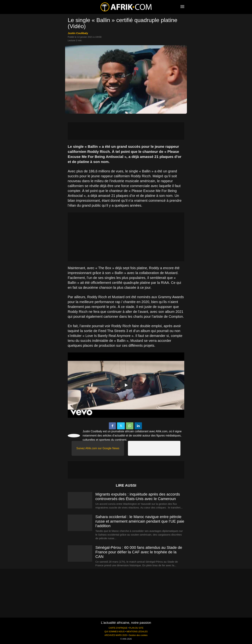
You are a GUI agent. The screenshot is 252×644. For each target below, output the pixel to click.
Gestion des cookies (138, 635)
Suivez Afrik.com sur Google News (98, 448)
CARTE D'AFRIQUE (118, 628)
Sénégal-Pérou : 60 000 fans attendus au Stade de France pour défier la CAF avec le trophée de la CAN (139, 552)
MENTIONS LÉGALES (137, 632)
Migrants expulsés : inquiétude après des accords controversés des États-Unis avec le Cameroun (138, 496)
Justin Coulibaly (78, 33)
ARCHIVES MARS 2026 (116, 635)
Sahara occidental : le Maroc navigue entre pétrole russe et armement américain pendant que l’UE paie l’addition (140, 521)
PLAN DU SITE (136, 628)
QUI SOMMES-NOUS (115, 632)
